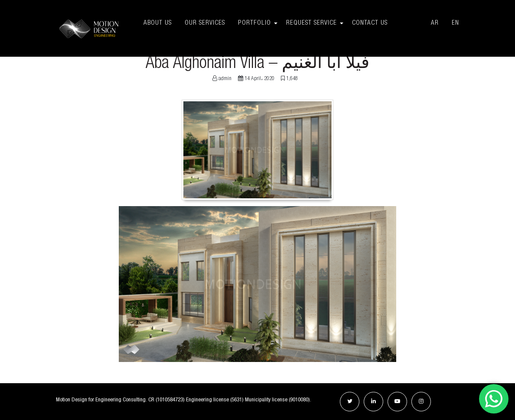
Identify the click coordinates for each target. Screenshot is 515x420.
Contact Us (385, 23)
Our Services (205, 23)
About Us (158, 23)
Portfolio (254, 23)
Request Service (311, 23)
